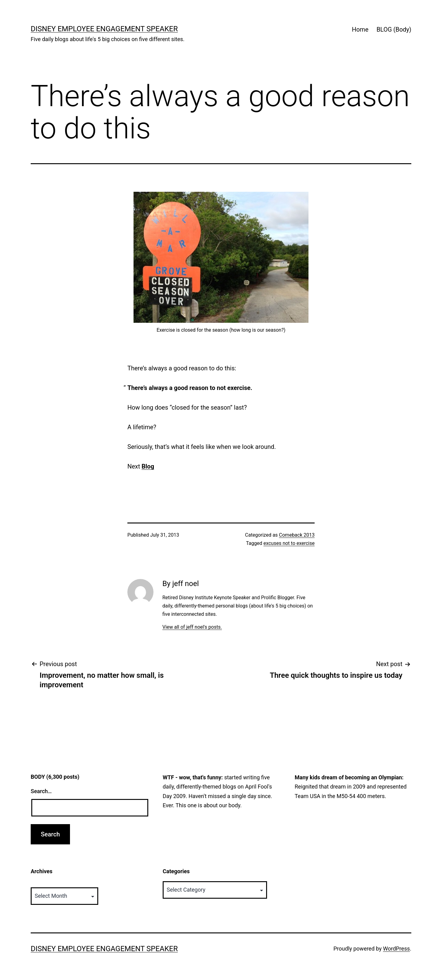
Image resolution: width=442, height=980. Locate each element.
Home (360, 29)
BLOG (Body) (394, 29)
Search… (41, 791)
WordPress (396, 949)
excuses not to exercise (289, 543)
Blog (148, 466)
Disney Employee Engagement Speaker (104, 29)
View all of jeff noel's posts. (192, 627)
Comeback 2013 (297, 535)
